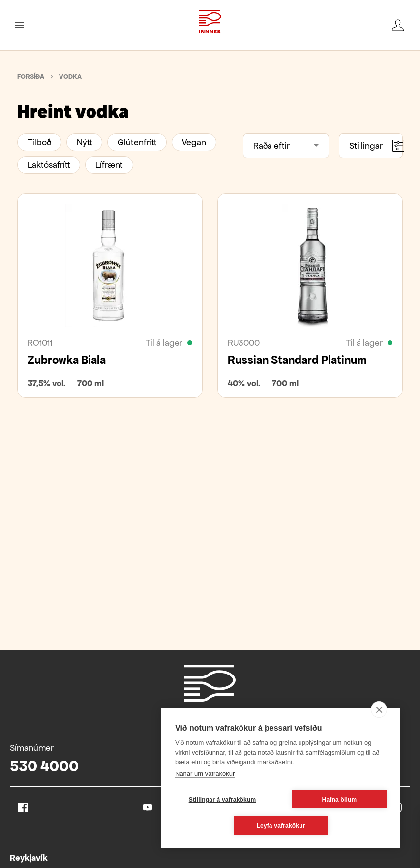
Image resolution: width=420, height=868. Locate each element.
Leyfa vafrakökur (281, 826)
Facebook (23, 807)
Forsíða (31, 77)
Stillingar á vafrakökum (223, 800)
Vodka (70, 77)
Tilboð (39, 142)
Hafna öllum (340, 800)
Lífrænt (109, 165)
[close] (379, 709)
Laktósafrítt (49, 165)
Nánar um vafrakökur (205, 774)
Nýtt (84, 142)
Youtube (148, 807)
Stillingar (376, 146)
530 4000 (44, 766)
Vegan (194, 142)
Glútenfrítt (137, 142)
